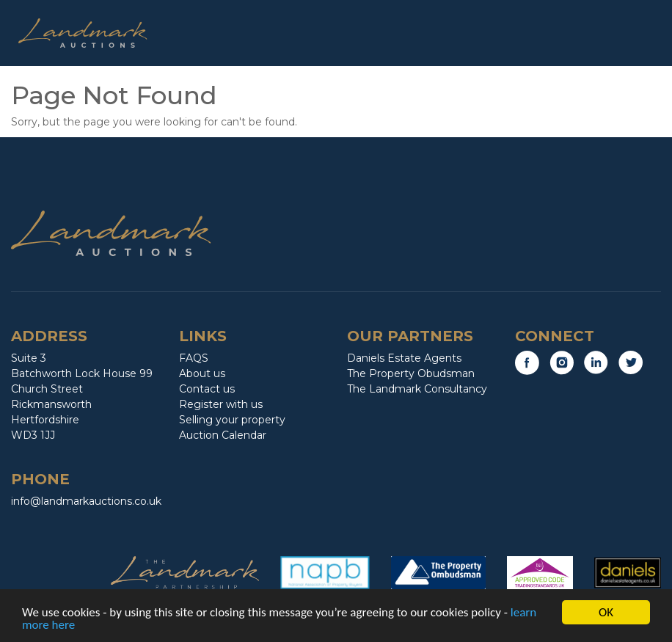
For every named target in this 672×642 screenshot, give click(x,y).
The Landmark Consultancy (417, 389)
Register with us (221, 404)
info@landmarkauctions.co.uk (86, 501)
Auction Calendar (223, 435)
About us (202, 373)
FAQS (194, 358)
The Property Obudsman (411, 373)
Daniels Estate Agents (404, 358)
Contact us (207, 389)
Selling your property (232, 420)
